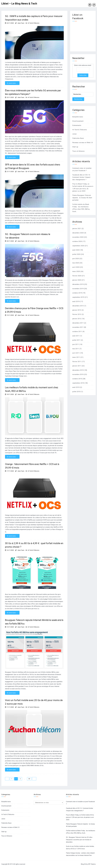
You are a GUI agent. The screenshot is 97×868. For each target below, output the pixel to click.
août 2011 (76, 336)
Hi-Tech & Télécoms (34, 23)
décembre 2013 (78, 306)
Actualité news (78, 117)
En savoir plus (12, 83)
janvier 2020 (77, 280)
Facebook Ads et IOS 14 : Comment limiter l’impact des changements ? (82, 177)
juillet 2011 (76, 340)
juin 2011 (76, 344)
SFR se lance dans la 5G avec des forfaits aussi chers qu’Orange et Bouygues (33, 166)
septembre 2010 (78, 383)
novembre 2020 (78, 237)
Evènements (77, 125)
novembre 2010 (78, 374)
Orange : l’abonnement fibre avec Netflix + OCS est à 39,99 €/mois (32, 466)
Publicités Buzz (78, 138)
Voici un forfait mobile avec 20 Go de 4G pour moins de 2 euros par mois (34, 702)
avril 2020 (76, 267)
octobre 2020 (77, 241)
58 (29, 779)
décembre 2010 (78, 370)
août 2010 (76, 387)
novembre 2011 (78, 327)
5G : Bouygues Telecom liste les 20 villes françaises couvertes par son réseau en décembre (79, 840)
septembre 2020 (78, 246)
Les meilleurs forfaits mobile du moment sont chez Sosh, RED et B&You (32, 389)
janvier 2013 (77, 310)
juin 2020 (76, 259)
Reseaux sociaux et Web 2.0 (83, 143)
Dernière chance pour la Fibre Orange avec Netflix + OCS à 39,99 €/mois (34, 310)
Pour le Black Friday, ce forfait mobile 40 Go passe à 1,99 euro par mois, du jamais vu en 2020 (80, 817)
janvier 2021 (77, 229)
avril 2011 (76, 353)
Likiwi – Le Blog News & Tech (19, 4)
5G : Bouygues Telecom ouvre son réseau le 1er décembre (28, 236)
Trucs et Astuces (78, 151)
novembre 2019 (78, 289)
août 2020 (76, 250)
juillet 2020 (76, 254)
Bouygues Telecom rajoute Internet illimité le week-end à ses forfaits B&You (34, 622)
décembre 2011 (78, 323)
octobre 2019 (77, 293)
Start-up (75, 147)
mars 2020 (76, 271)
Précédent (7, 779)
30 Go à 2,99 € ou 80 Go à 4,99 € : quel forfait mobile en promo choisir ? (34, 545)
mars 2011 (76, 357)
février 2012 (77, 314)
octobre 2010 (77, 379)
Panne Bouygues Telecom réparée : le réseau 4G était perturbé (82, 198)
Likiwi (75, 134)
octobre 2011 (77, 332)
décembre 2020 (78, 233)
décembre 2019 (78, 284)
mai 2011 (76, 349)
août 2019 (76, 301)
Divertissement (78, 121)
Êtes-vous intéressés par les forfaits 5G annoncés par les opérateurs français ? (33, 92)
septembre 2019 (78, 297)
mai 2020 (76, 263)
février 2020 (77, 276)
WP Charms (92, 864)
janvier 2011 (77, 366)
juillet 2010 (76, 392)
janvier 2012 (77, 319)
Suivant (34, 779)
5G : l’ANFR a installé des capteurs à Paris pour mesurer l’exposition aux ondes (34, 18)
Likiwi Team (21, 23)
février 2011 (77, 362)
